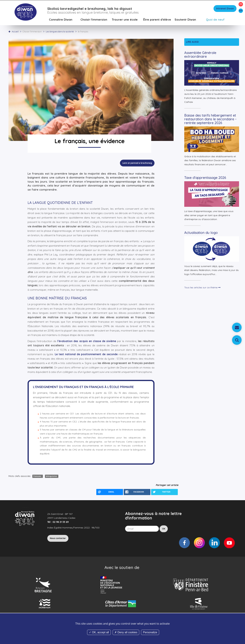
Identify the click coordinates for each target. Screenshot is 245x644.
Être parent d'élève (157, 19)
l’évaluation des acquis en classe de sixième (87, 341)
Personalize (150, 632)
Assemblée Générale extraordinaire (200, 55)
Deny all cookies (126, 632)
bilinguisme (52, 476)
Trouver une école (125, 19)
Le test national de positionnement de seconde (86, 354)
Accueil (15, 31)
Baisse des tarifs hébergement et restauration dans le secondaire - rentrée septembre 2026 (210, 119)
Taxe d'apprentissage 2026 (205, 178)
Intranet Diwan (225, 9)
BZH (241, 11)
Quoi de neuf (215, 19)
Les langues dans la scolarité (60, 31)
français (38, 476)
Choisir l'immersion (94, 19)
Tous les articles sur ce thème (202, 287)
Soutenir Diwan (185, 19)
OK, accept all (99, 632)
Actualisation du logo (201, 233)
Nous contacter (58, 538)
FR (241, 4)
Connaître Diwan (61, 19)
